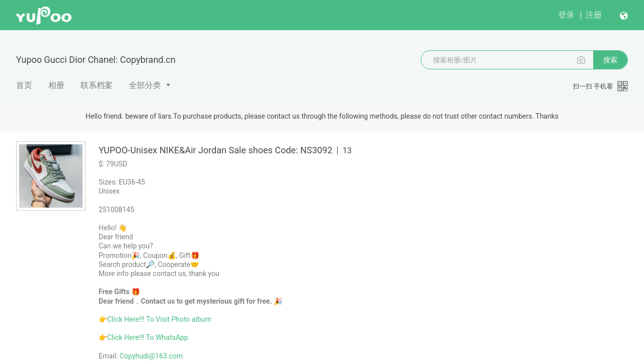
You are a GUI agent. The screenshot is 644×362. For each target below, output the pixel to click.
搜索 (610, 60)
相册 (56, 85)
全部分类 (145, 85)
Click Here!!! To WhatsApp (148, 337)
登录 (566, 15)
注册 (594, 15)
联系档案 (97, 85)
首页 (24, 85)
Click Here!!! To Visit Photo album (159, 319)
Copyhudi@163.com (151, 356)
